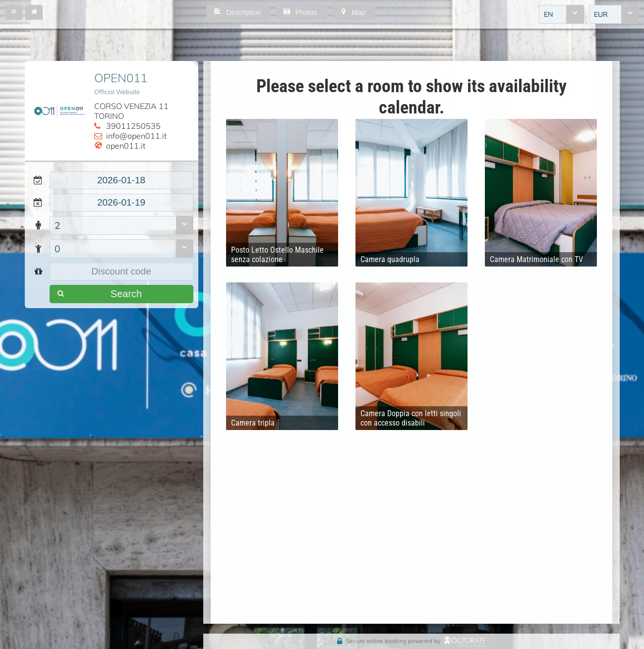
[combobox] (561, 14)
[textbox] (121, 180)
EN (548, 14)
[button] (14, 12)
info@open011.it (136, 136)
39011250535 (133, 126)
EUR (601, 14)
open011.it (126, 146)
